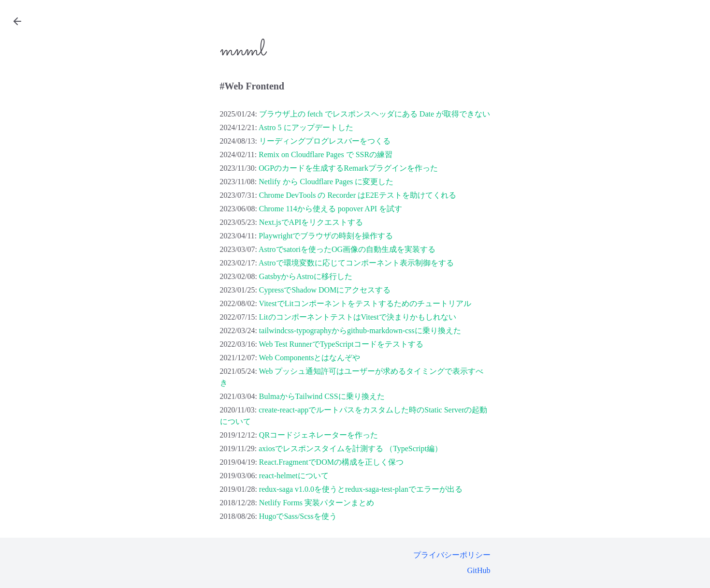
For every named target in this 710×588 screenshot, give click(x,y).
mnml (243, 50)
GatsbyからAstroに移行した (306, 276)
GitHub (479, 570)
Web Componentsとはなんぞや (310, 358)
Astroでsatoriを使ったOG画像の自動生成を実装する (347, 249)
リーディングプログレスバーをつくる (325, 141)
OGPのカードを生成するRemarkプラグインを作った (348, 168)
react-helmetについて (294, 476)
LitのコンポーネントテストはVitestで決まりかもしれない (358, 317)
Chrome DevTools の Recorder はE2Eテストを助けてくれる (358, 195)
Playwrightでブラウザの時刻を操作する (326, 236)
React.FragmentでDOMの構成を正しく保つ (331, 462)
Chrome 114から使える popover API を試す (331, 209)
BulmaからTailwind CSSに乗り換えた (322, 396)
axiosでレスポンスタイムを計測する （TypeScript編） (350, 448)
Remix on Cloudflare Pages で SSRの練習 (326, 154)
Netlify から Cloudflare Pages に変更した (326, 182)
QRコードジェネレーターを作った (319, 435)
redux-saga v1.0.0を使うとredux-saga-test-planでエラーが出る (361, 489)
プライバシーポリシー (452, 555)
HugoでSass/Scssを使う (298, 516)
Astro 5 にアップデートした (306, 127)
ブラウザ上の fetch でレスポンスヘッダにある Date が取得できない (375, 114)
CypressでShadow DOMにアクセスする (325, 290)
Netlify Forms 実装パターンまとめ (317, 503)
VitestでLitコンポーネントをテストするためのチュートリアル (365, 303)
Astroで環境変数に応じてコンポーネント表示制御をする (356, 263)
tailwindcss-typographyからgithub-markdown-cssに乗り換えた (360, 331)
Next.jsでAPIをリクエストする (311, 222)
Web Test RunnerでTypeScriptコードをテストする (341, 344)
